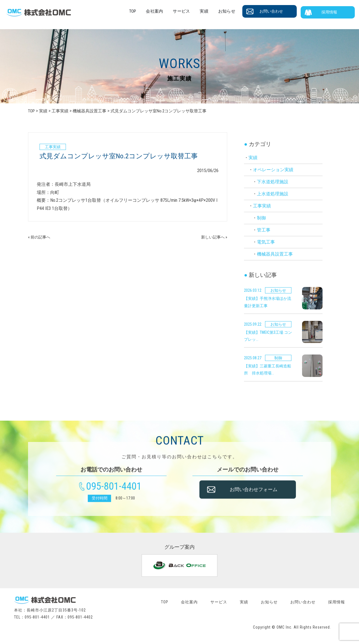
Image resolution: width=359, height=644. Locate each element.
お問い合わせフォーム (257, 494)
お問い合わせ (278, 11)
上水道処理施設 (273, 194)
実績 (215, 11)
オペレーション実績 (273, 170)
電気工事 (266, 242)
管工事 (264, 230)
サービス (195, 11)
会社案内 (170, 11)
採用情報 (332, 11)
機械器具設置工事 (275, 254)
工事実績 (262, 206)
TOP (150, 11)
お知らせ (235, 11)
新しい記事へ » (212, 237)
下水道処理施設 (273, 182)
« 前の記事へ (41, 237)
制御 (261, 218)
